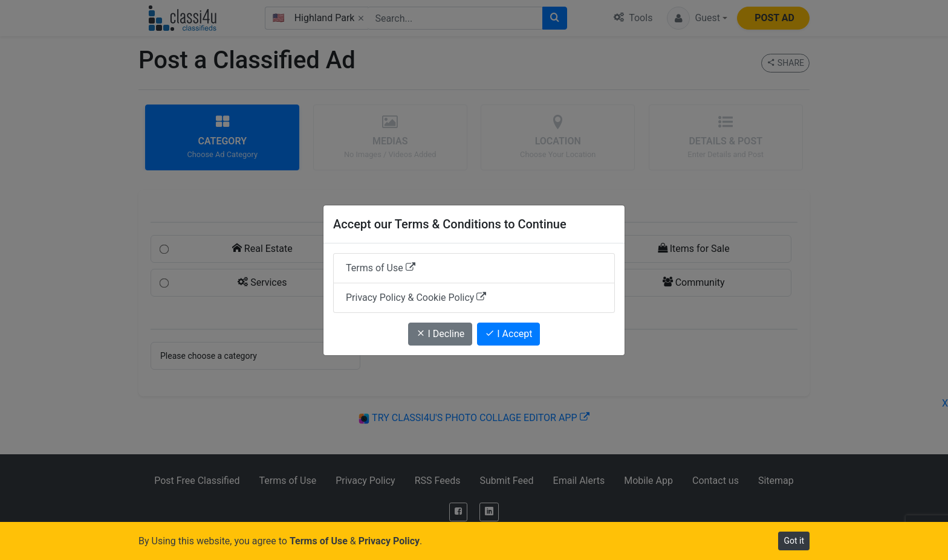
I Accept (508, 334)
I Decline (440, 334)
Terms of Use (381, 268)
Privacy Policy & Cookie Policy (416, 298)
